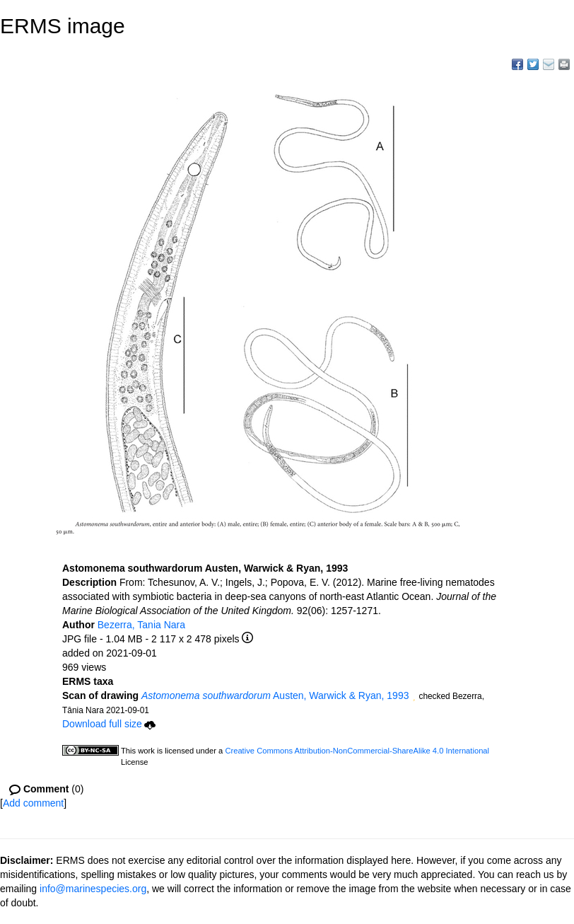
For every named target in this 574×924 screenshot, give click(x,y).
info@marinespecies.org (93, 889)
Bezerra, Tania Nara (141, 625)
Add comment (33, 803)
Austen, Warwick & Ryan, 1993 (275, 695)
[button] (414, 697)
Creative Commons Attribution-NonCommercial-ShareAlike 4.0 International (357, 751)
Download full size (109, 724)
